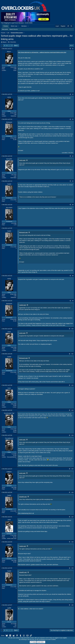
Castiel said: (23, 305)
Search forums (14, 29)
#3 (73, 119)
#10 (72, 329)
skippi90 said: (23, 497)
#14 (72, 435)
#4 (73, 156)
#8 (73, 276)
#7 (73, 228)
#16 (72, 492)
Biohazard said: (24, 232)
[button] (19, 26)
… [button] (9, 45)
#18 (72, 542)
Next (16, 45)
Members (24, 26)
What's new (14, 26)
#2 (73, 94)
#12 (72, 385)
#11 (72, 354)
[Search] (71, 26)
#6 (73, 205)
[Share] (70, 49)
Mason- (5, 42)
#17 (72, 517)
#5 (73, 181)
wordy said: (22, 160)
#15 (72, 469)
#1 (73, 49)
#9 (73, 301)
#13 (72, 410)
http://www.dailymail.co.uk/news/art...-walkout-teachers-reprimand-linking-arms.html (42, 52)
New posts (5, 29)
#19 (72, 568)
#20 (72, 605)
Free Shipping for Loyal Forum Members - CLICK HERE (17, 23)
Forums (6, 26)
